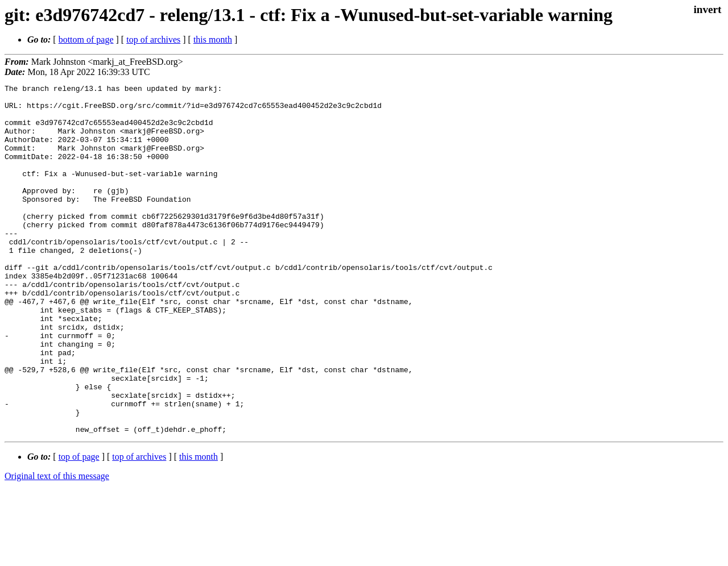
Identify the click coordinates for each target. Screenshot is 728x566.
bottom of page (86, 39)
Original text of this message (57, 546)
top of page (79, 527)
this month (213, 39)
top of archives (153, 39)
